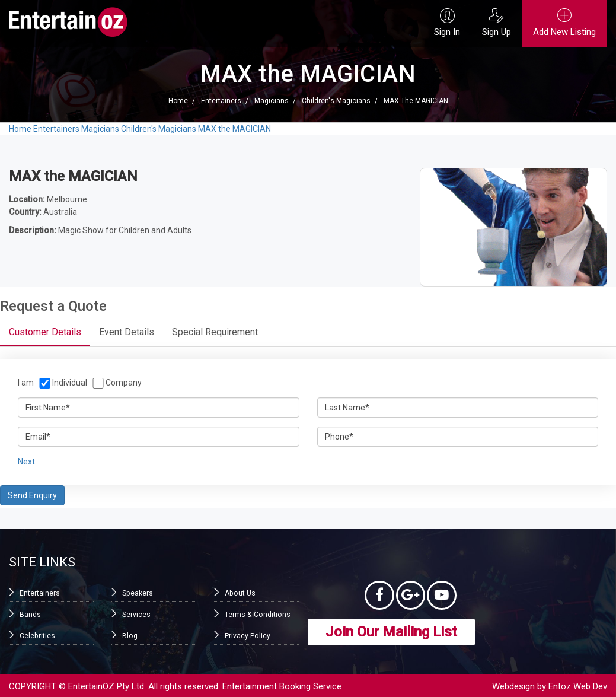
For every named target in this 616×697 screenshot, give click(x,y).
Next (26, 462)
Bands (30, 615)
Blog (130, 636)
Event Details (127, 332)
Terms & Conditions (257, 615)
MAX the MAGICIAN (416, 101)
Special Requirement (215, 332)
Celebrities (37, 636)
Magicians (272, 101)
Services (136, 615)
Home (178, 101)
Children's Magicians (336, 101)
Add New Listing (564, 23)
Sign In (447, 23)
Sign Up (497, 23)
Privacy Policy (247, 636)
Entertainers (221, 101)
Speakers (137, 593)
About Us (240, 593)
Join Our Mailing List (391, 632)
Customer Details (45, 332)
